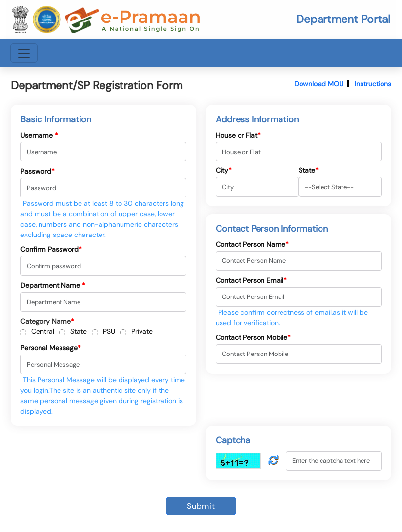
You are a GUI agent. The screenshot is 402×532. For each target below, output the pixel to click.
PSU (109, 331)
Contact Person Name (252, 244)
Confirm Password (51, 249)
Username (39, 135)
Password (38, 171)
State (79, 331)
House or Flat (238, 135)
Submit (201, 506)
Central (43, 331)
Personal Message (51, 348)
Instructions (373, 84)
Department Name (53, 285)
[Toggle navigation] (24, 53)
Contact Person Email (251, 280)
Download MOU (319, 84)
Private (142, 331)
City (224, 170)
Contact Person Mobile (253, 337)
